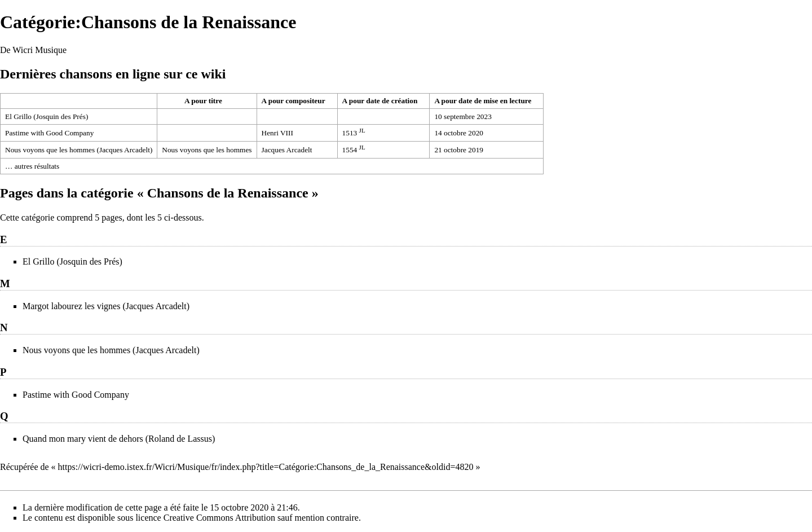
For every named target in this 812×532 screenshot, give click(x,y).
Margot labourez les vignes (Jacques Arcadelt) (106, 306)
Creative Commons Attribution (219, 518)
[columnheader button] (79, 101)
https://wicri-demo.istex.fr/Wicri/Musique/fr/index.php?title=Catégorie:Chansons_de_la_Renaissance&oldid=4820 (266, 467)
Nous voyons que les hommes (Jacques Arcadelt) (79, 150)
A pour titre (203, 101)
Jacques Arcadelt (287, 150)
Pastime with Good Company (49, 133)
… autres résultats (32, 166)
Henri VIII (277, 133)
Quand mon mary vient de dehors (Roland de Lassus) (119, 439)
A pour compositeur (294, 101)
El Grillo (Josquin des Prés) (47, 116)
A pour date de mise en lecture (483, 101)
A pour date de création (380, 101)
